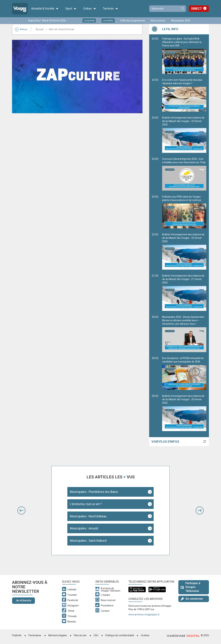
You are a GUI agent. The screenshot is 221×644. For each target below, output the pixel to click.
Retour (21, 29)
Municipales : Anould (84, 528)
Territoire (110, 9)
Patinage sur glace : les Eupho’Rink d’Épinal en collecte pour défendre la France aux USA (184, 56)
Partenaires (35, 635)
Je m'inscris (23, 600)
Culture (90, 9)
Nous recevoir (158, 21)
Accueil (40, 29)
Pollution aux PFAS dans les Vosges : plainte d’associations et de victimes (184, 212)
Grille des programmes (133, 21)
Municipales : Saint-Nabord (88, 541)
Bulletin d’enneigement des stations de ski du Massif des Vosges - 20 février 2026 (184, 413)
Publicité (17, 635)
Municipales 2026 (181, 21)
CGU (96, 635)
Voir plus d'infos (165, 442)
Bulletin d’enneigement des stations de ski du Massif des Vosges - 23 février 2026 (184, 135)
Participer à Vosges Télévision (190, 587)
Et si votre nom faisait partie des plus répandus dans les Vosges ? (184, 95)
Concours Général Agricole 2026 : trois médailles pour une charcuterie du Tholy (184, 174)
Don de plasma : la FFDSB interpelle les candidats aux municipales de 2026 (184, 373)
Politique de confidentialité (120, 635)
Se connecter (192, 599)
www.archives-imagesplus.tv (144, 614)
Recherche (182, 9)
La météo (108, 21)
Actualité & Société (45, 9)
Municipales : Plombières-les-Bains (94, 492)
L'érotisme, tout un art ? (86, 504)
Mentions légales (58, 635)
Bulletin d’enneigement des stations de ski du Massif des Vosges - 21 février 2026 (184, 293)
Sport (71, 9)
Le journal (89, 21)
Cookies (145, 635)
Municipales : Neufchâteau (88, 516)
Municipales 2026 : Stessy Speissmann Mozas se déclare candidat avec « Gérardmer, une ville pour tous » (184, 334)
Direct (197, 9)
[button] (21, 510)
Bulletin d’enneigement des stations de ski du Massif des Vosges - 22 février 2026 (184, 251)
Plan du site (80, 635)
